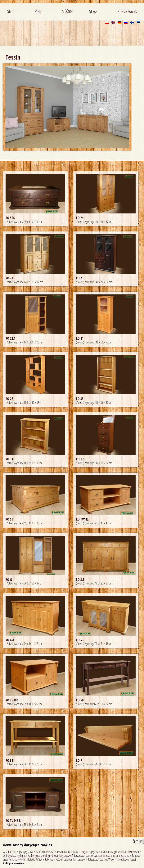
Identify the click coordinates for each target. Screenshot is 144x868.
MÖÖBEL (68, 11)
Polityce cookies (13, 863)
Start (10, 11)
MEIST (39, 11)
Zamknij (138, 841)
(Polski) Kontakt (127, 11)
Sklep (93, 11)
